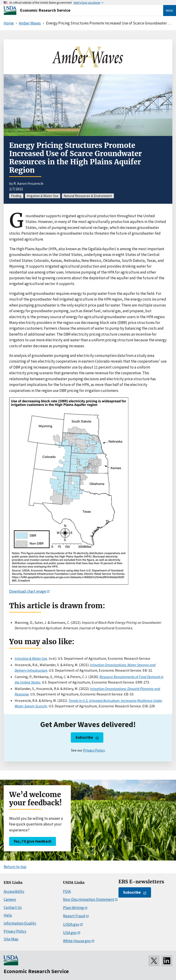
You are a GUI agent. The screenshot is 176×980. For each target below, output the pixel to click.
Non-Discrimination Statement (89, 899)
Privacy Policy (94, 750)
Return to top (15, 867)
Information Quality (20, 923)
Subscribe (84, 737)
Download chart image (28, 591)
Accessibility (14, 891)
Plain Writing (73, 908)
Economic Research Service (45, 10)
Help (8, 915)
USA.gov (70, 933)
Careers (10, 899)
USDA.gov (71, 924)
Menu (170, 11)
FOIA (67, 891)
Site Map (11, 939)
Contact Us (13, 907)
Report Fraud (74, 916)
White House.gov (77, 941)
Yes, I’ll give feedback (33, 841)
